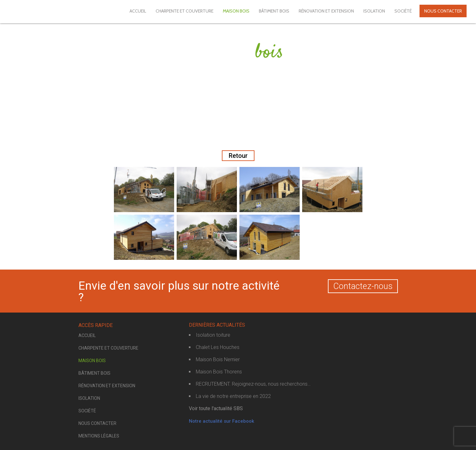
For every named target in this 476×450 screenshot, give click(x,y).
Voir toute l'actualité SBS (216, 408)
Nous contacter (443, 11)
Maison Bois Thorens (219, 372)
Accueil (138, 11)
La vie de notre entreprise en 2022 (233, 396)
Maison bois (236, 11)
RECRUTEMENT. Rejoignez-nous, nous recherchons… (253, 384)
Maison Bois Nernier (218, 359)
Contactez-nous (363, 286)
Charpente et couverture (185, 11)
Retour (238, 156)
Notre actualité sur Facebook (222, 421)
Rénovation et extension (326, 11)
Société (403, 11)
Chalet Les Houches (218, 347)
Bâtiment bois (274, 11)
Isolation (374, 11)
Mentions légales (99, 436)
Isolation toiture (213, 335)
